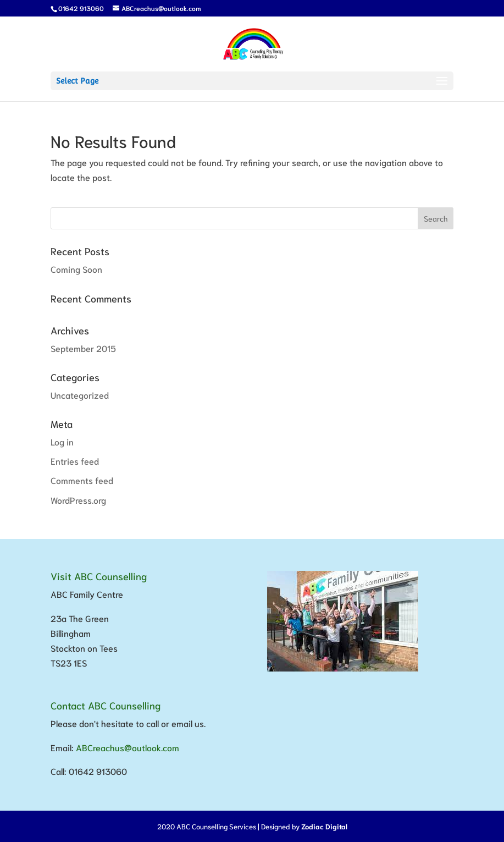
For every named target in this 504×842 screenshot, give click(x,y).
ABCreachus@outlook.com (128, 747)
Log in (62, 441)
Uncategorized (80, 395)
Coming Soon (76, 269)
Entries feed (75, 461)
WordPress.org (78, 500)
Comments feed (82, 480)
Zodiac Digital (324, 826)
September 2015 (83, 348)
